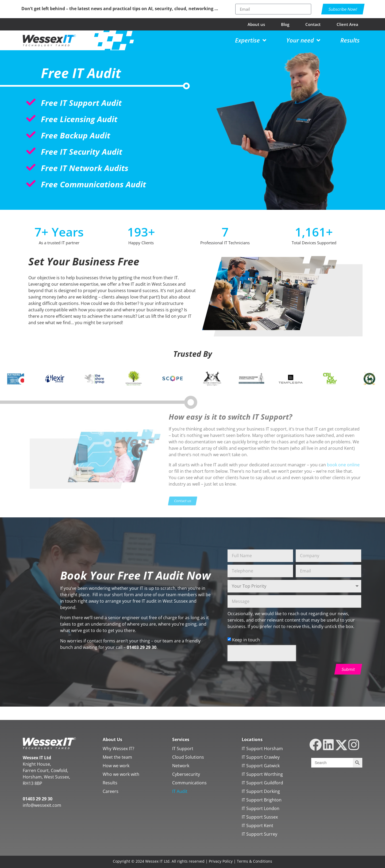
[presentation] (262, 653)
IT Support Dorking (261, 791)
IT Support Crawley (261, 757)
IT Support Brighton (262, 800)
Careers (111, 791)
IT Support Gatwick (261, 766)
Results (110, 783)
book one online (343, 465)
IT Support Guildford (262, 783)
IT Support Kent (257, 826)
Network (181, 766)
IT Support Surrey (259, 834)
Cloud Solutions (188, 757)
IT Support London (261, 808)
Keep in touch (246, 640)
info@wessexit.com (42, 805)
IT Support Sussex (260, 817)
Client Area (347, 24)
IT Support (183, 749)
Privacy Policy (221, 861)
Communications (189, 783)
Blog (285, 24)
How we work (116, 766)
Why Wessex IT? (118, 749)
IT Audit (180, 791)
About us (256, 24)
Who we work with (121, 774)
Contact (313, 24)
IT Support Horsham (262, 749)
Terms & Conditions (255, 861)
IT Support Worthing (262, 774)
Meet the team (117, 757)
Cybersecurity (186, 774)
